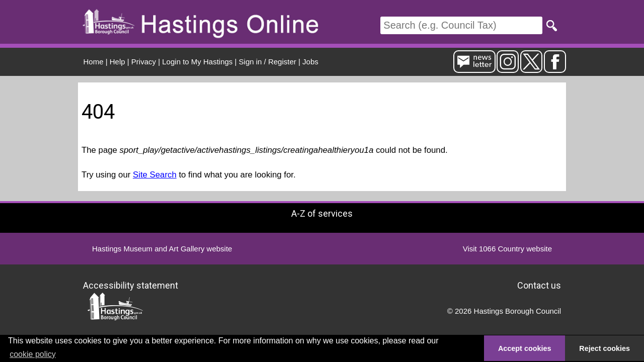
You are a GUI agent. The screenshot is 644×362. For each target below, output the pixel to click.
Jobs (310, 62)
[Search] (461, 25)
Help (117, 62)
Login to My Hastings (197, 62)
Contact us (539, 285)
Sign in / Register (268, 62)
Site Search (155, 175)
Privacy (144, 62)
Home (94, 62)
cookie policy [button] (33, 354)
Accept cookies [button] (525, 348)
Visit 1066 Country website (507, 249)
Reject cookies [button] (605, 348)
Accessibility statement (131, 285)
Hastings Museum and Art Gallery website (162, 249)
